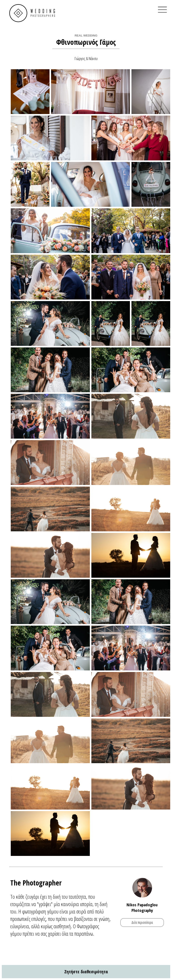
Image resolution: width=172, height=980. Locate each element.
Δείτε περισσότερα (142, 922)
